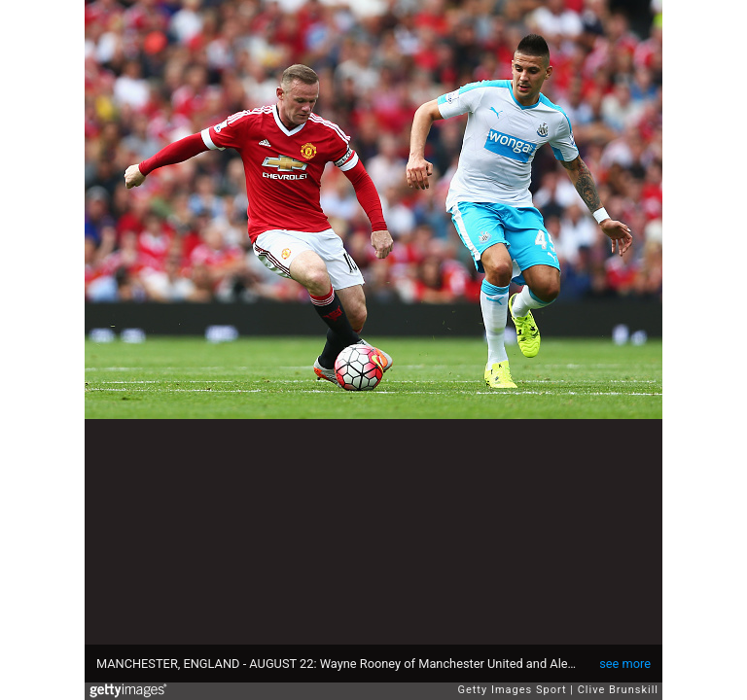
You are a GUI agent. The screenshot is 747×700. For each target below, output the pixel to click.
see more (625, 664)
